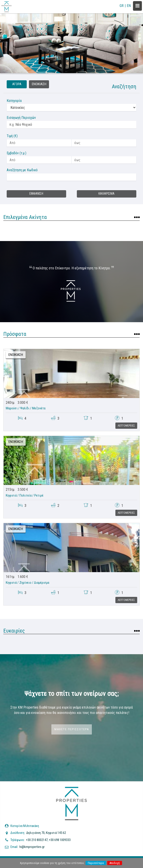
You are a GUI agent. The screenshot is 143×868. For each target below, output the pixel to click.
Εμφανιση (36, 194)
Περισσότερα (96, 863)
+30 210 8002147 (37, 840)
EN (129, 6)
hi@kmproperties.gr (32, 847)
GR (122, 6)
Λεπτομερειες (126, 426)
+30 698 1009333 (60, 840)
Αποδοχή (115, 863)
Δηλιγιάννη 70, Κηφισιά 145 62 (46, 833)
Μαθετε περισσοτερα (72, 729)
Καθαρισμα (106, 194)
